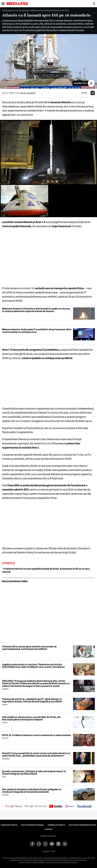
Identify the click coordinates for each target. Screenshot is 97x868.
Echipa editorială (9, 825)
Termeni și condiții (56, 825)
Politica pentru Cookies (32, 825)
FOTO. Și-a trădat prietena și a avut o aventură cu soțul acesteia (36, 735)
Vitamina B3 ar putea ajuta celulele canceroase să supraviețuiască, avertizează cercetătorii (29, 648)
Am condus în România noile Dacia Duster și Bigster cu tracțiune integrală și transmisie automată (32, 791)
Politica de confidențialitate (83, 825)
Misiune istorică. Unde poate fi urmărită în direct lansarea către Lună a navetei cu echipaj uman (37, 331)
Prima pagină (8, 10)
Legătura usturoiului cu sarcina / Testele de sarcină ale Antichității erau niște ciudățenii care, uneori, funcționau (33, 666)
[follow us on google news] (13, 807)
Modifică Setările (48, 836)
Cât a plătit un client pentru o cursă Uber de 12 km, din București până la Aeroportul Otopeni (31, 718)
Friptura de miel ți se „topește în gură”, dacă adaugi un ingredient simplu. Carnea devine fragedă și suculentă (32, 700)
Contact (49, 829)
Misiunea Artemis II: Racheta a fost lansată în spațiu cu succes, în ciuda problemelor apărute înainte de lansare (36, 310)
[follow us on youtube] (56, 807)
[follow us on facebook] (84, 806)
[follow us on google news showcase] (35, 807)
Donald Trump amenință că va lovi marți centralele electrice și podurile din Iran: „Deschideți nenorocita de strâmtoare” (36, 755)
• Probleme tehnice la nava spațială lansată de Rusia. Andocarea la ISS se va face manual (46, 570)
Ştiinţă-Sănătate (22, 10)
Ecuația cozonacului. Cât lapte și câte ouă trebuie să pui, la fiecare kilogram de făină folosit (34, 773)
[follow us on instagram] (70, 807)
